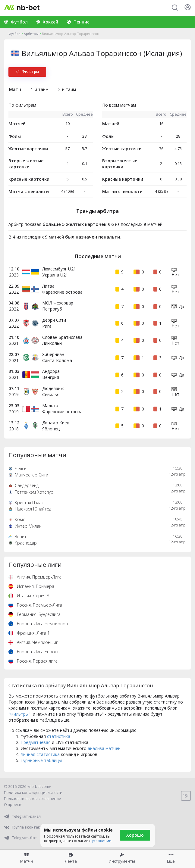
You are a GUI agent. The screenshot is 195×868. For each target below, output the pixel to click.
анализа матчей (104, 748)
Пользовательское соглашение (32, 799)
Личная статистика (40, 754)
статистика (59, 736)
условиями (102, 841)
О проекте (13, 805)
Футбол (14, 34)
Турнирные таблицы (41, 760)
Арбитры (31, 34)
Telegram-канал (22, 816)
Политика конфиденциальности (33, 793)
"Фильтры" (19, 714)
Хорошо (135, 835)
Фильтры (27, 72)
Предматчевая (36, 742)
